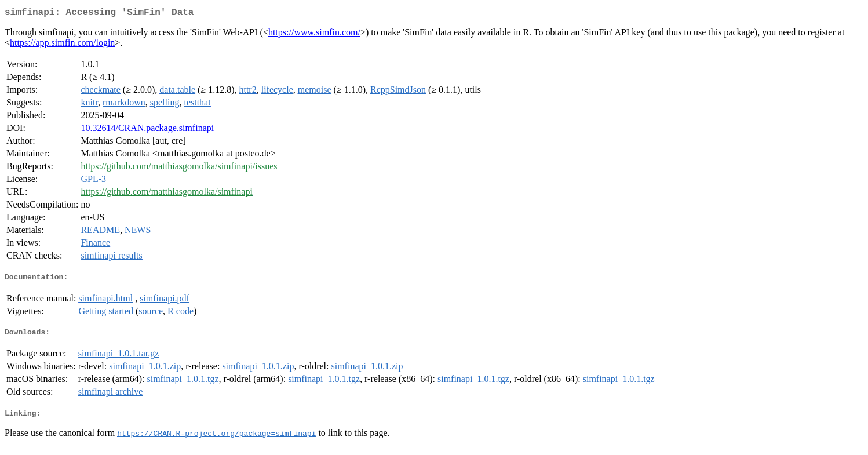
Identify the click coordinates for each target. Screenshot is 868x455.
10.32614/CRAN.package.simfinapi (147, 130)
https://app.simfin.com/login (62, 45)
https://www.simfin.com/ (314, 34)
